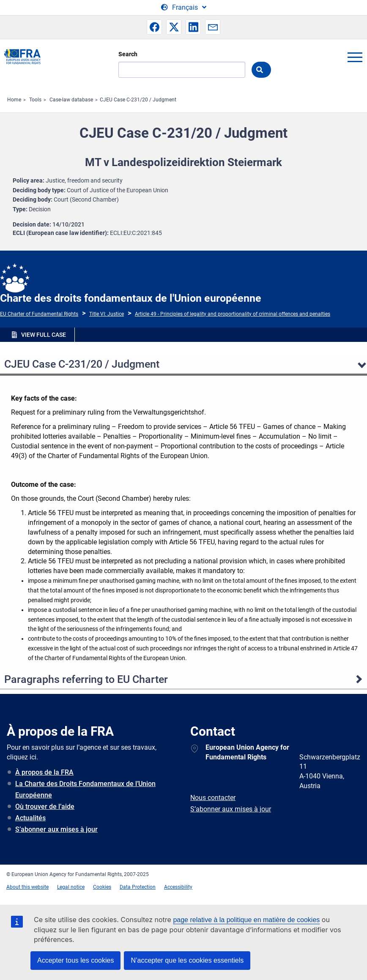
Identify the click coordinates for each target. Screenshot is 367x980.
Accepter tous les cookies (75, 960)
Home (14, 100)
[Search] (182, 70)
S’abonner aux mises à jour (56, 829)
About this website (27, 887)
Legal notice (71, 887)
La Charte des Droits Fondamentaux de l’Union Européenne (85, 789)
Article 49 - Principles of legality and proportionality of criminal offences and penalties (233, 314)
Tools (35, 100)
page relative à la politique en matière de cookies (246, 920)
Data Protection (138, 887)
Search (128, 54)
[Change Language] (184, 8)
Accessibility (178, 887)
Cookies (102, 887)
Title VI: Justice (107, 314)
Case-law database (71, 100)
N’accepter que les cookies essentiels (187, 960)
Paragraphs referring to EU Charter (86, 679)
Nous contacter (213, 798)
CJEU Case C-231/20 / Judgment (138, 100)
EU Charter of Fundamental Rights (39, 314)
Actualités (30, 818)
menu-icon (355, 57)
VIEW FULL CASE (44, 335)
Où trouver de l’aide (45, 807)
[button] (154, 27)
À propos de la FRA (44, 772)
